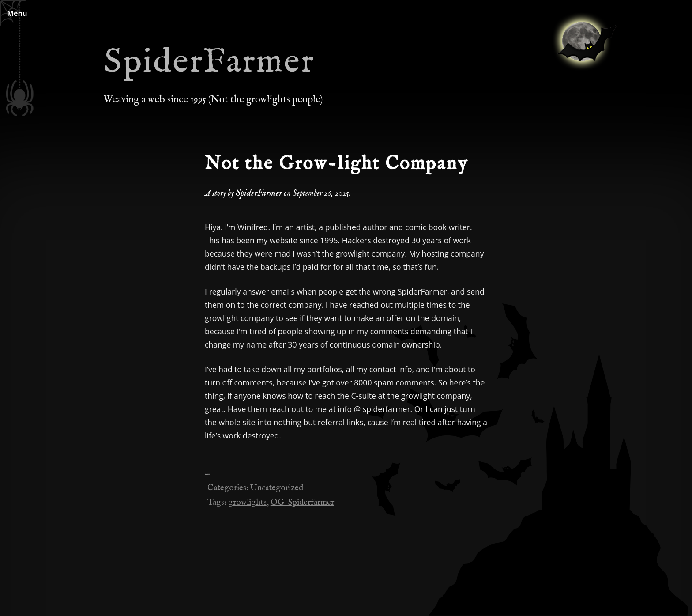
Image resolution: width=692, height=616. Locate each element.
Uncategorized (277, 488)
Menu (17, 13)
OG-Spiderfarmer (302, 503)
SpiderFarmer (209, 62)
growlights (247, 503)
